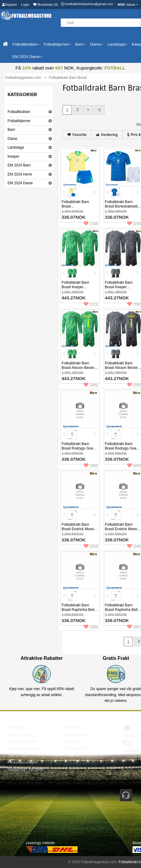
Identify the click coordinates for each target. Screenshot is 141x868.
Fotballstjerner (19, 121)
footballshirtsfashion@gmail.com (87, 4)
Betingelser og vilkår (26, 769)
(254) (91, 547)
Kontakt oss (18, 728)
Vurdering (107, 135)
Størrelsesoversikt (24, 748)
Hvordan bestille (22, 741)
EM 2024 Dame (20, 183)
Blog (69, 755)
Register (10, 5)
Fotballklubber (19, 112)
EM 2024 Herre (20, 174)
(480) (91, 466)
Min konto (74, 728)
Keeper (13, 156)
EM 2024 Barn (19, 165)
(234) (91, 224)
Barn (11, 130)
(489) (91, 627)
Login (25, 5)
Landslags (16, 147)
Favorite (77, 135)
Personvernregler (23, 762)
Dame (12, 139)
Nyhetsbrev (75, 748)
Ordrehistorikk (78, 734)
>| (99, 110)
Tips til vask (18, 755)
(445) (91, 385)
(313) (91, 305)
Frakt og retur (20, 734)
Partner (72, 741)
